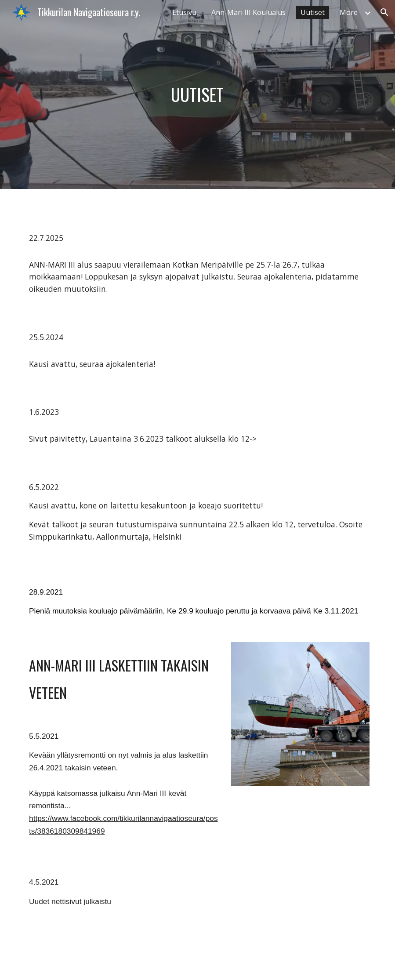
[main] (197, 94)
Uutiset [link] (313, 12)
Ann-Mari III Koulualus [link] (248, 12)
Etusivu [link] (184, 12)
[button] (384, 12)
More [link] (349, 12)
